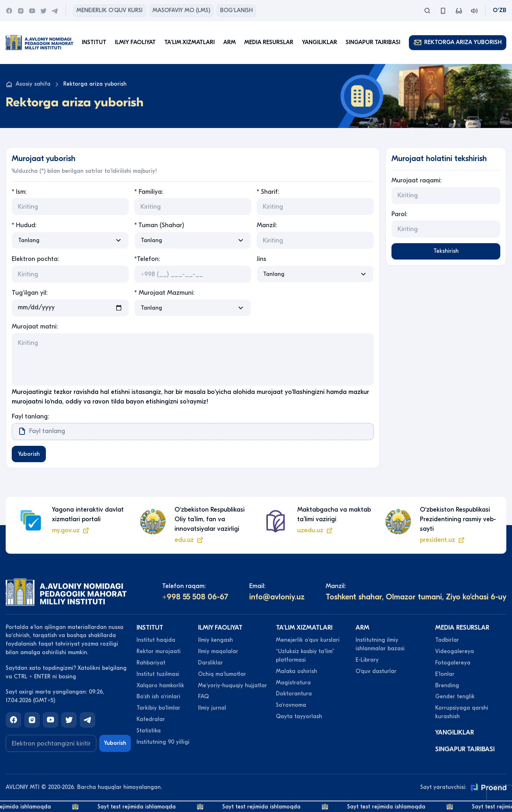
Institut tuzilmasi (158, 675)
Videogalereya (455, 652)
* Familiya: (149, 192)
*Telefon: (147, 259)
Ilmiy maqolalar (218, 652)
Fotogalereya (453, 663)
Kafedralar (151, 720)
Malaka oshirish (297, 672)
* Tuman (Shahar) (159, 225)
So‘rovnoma (291, 706)
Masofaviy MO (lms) (181, 10)
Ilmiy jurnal (212, 709)
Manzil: (267, 225)
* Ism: (19, 192)
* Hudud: (24, 225)
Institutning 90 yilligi (163, 743)
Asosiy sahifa (28, 84)
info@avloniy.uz (277, 598)
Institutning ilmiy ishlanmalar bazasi (380, 645)
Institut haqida (156, 641)
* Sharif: (268, 192)
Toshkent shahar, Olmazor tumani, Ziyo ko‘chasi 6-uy (416, 598)
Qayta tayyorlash (299, 717)
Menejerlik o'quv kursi (110, 10)
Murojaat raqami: (417, 180)
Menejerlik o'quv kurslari (308, 641)
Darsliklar (210, 663)
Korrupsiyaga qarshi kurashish (462, 713)
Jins (262, 259)
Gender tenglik (455, 698)
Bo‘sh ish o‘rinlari (158, 698)
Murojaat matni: (35, 327)
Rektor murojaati (159, 652)
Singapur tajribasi (373, 42)
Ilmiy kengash (215, 641)
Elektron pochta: (35, 259)
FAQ (203, 698)
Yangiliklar (319, 42)
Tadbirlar (447, 641)
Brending (447, 686)
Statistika (149, 731)
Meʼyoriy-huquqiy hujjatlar (233, 686)
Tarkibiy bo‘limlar (158, 709)
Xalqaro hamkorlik (160, 686)
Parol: (399, 214)
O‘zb (500, 10)
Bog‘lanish (236, 10)
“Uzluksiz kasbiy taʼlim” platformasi (305, 656)
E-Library (367, 661)
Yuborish (30, 455)
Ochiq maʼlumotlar (222, 675)
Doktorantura (294, 695)
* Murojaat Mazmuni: (164, 293)
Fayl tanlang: (30, 416)
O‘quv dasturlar (376, 672)
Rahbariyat (151, 663)
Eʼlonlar (445, 675)
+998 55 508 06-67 (195, 598)
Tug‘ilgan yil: (30, 293)
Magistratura (293, 683)
